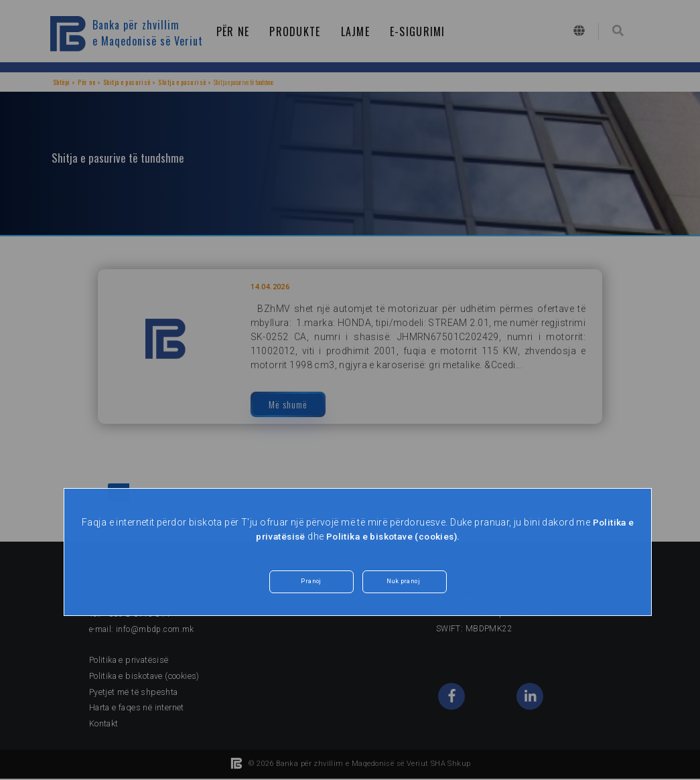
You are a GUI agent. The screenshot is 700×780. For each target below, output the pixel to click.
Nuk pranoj (403, 583)
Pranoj (311, 583)
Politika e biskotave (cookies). (394, 536)
